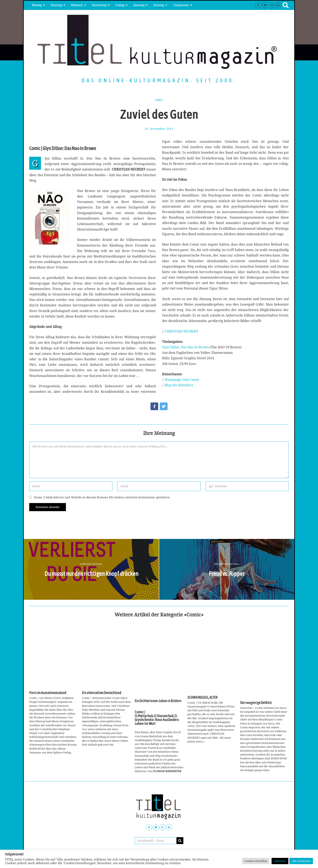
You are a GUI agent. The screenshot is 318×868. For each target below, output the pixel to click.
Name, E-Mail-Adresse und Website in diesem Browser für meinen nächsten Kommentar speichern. (102, 497)
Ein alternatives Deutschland (102, 693)
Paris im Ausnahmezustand (48, 693)
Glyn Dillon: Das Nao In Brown (185, 347)
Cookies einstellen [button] (256, 861)
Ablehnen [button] (280, 861)
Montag (37, 5)
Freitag (120, 5)
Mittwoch (77, 5)
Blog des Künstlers (179, 385)
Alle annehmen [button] (301, 861)
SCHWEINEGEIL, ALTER (202, 697)
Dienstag (56, 5)
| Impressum (181, 5)
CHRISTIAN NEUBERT (182, 331)
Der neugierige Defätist (256, 703)
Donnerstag (99, 5)
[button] (180, 841)
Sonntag (159, 5)
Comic (159, 100)
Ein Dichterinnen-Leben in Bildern (158, 701)
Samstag (139, 5)
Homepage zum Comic (182, 380)
